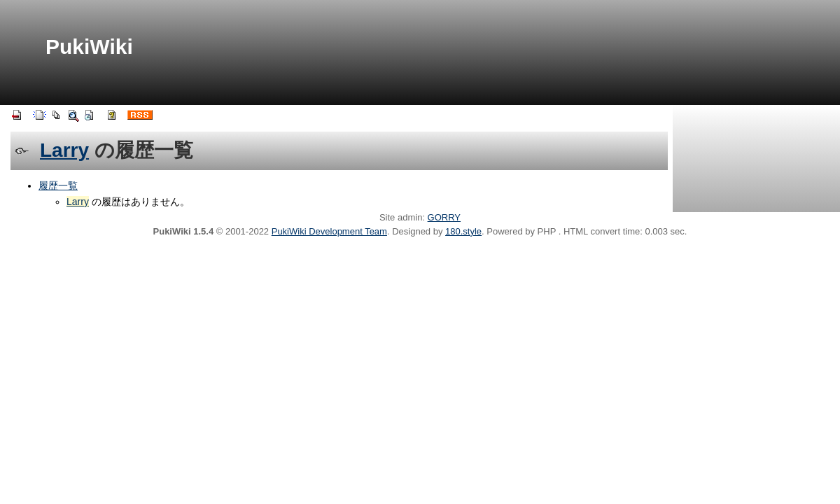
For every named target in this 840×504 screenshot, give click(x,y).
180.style (463, 231)
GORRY (444, 217)
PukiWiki (89, 47)
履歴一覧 (58, 185)
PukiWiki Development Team (329, 231)
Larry (64, 150)
